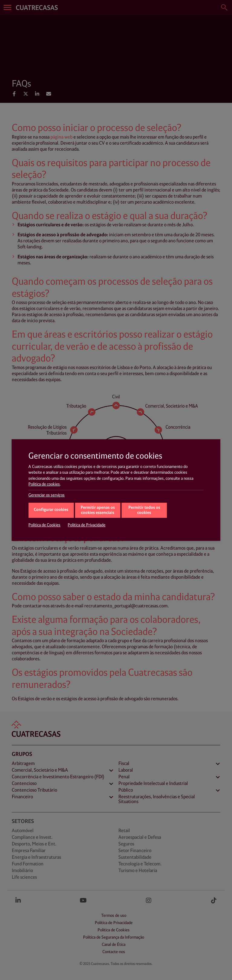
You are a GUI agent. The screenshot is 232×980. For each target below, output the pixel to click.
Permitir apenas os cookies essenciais (98, 510)
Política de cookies (44, 484)
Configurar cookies (51, 510)
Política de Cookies (44, 525)
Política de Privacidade (87, 525)
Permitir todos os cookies (144, 510)
